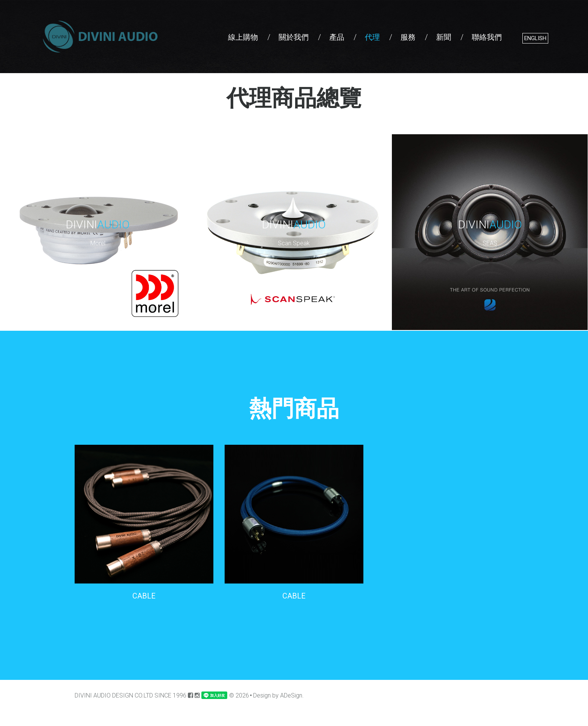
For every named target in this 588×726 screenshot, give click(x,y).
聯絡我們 (487, 37)
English (535, 38)
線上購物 (243, 37)
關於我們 (294, 37)
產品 (337, 37)
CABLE (144, 596)
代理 (372, 37)
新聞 (444, 37)
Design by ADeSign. (278, 695)
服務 (408, 37)
